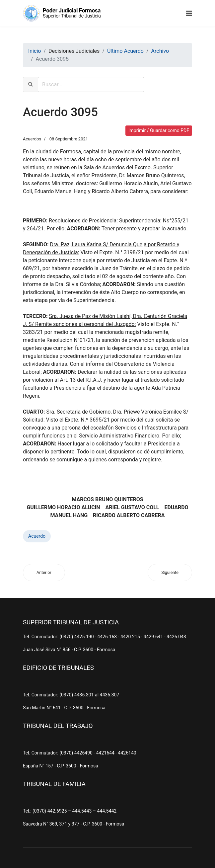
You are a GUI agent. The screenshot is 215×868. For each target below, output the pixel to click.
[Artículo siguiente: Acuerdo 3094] (170, 573)
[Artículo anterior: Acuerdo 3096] (44, 573)
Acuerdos (32, 139)
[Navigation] (189, 13)
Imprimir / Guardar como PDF (159, 130)
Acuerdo (37, 536)
